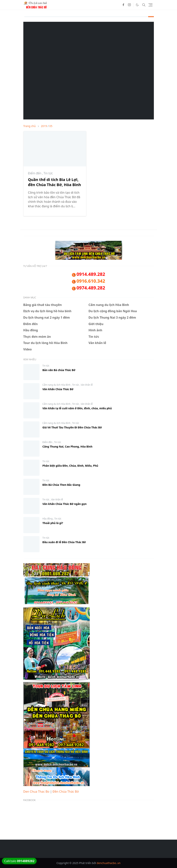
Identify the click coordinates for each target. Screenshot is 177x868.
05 (51, 126)
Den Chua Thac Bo (36, 792)
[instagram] (129, 5)
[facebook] (123, 5)
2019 (44, 126)
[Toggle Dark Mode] (137, 5)
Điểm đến (35, 173)
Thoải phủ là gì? (53, 523)
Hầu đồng (48, 519)
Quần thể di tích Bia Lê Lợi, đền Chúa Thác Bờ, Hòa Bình (55, 182)
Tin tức (48, 173)
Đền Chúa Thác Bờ (66, 792)
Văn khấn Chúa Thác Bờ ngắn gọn (65, 504)
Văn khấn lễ (87, 385)
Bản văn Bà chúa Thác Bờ (59, 370)
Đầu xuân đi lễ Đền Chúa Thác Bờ (64, 542)
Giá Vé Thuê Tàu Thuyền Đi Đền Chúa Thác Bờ (72, 427)
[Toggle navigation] (150, 5)
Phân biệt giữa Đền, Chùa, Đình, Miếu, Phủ (70, 466)
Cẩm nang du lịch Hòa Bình (57, 385)
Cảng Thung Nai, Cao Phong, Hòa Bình (67, 446)
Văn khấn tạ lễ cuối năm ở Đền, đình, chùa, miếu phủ (77, 408)
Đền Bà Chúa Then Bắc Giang (61, 485)
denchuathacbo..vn (109, 863)
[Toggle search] (144, 5)
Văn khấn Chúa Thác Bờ (58, 389)
